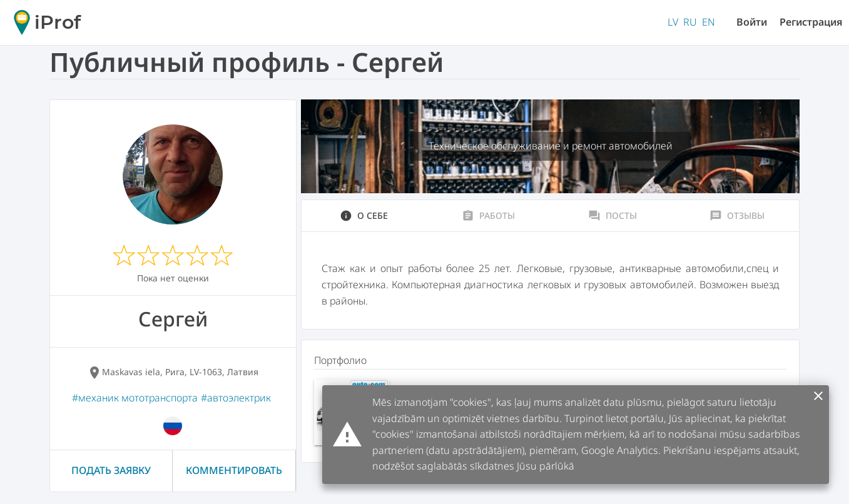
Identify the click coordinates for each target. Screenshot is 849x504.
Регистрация (811, 22)
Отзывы (737, 216)
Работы (488, 216)
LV (673, 22)
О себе (364, 216)
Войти (752, 22)
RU (690, 22)
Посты (613, 216)
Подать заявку (111, 470)
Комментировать (234, 470)
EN (709, 22)
